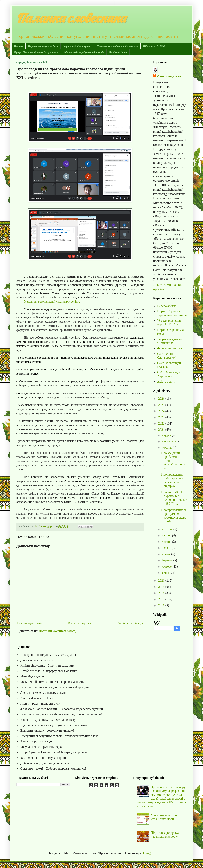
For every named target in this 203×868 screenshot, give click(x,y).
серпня (167, 535)
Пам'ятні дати (118, 52)
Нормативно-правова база (43, 46)
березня (168, 560)
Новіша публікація (30, 623)
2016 (162, 605)
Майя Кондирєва (169, 76)
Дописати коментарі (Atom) (58, 631)
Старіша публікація (130, 623)
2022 (162, 423)
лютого (167, 566)
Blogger (148, 853)
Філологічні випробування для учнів (84, 52)
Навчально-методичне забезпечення (117, 46)
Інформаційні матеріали (77, 46)
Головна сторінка (79, 623)
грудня (167, 435)
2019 (162, 587)
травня (167, 548)
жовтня (167, 447)
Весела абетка (167, 306)
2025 (162, 405)
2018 (162, 593)
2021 (162, 430)
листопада (169, 441)
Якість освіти (166, 381)
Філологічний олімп (171, 348)
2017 (162, 599)
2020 (162, 580)
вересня (168, 529)
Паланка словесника (71, 18)
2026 (162, 399)
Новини (18, 46)
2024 (162, 411)
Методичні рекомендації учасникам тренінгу (52, 301)
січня (166, 573)
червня (167, 542)
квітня (167, 554)
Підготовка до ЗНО (154, 46)
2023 (162, 417)
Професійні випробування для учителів (36, 52)
